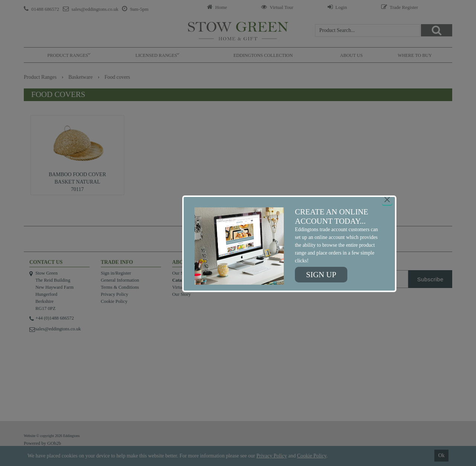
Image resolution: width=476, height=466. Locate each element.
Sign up (321, 275)
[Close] (387, 200)
